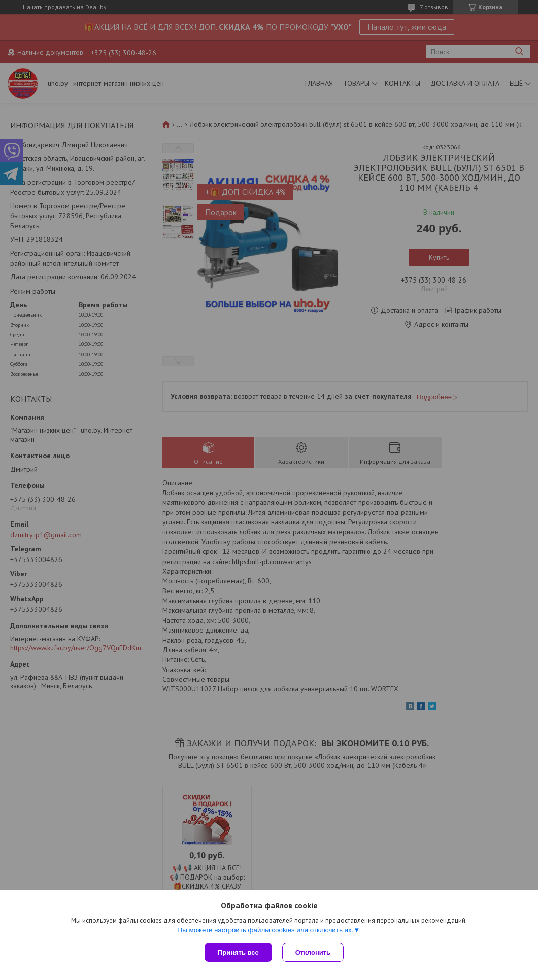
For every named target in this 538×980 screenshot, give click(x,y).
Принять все (238, 952)
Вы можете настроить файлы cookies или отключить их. (265, 930)
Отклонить (313, 952)
